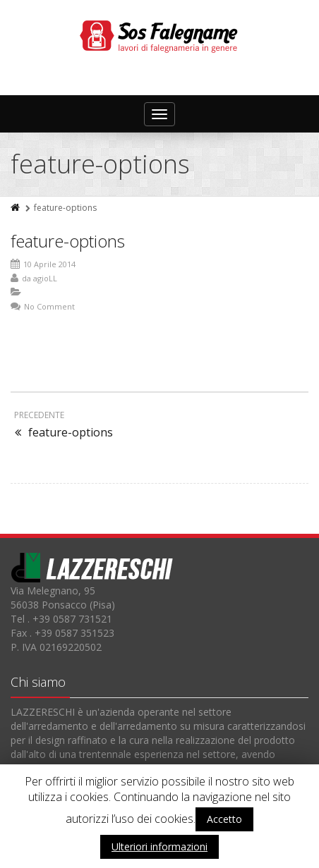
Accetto (224, 819)
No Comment (49, 306)
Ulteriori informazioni (159, 846)
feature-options (68, 241)
